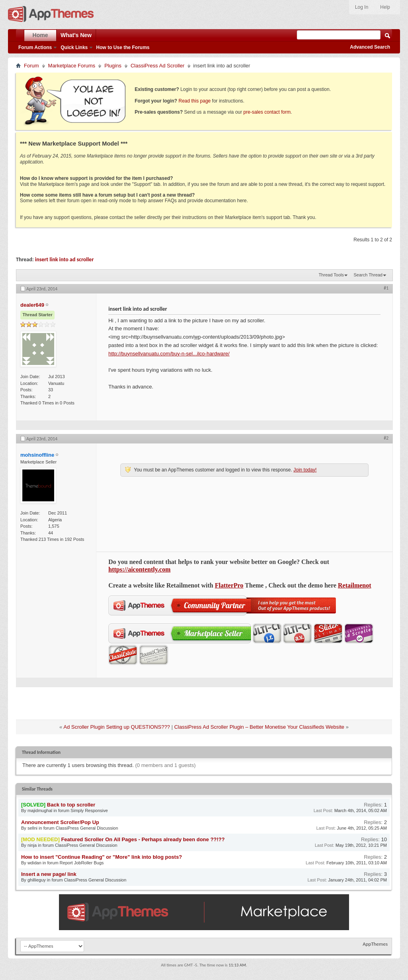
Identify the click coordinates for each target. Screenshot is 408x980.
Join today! (305, 470)
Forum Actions (35, 47)
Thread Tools (331, 275)
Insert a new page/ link (49, 874)
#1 (386, 288)
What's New (76, 35)
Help (385, 7)
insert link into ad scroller (64, 259)
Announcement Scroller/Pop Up (60, 822)
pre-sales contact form (267, 112)
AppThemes (375, 944)
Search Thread (368, 275)
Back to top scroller (71, 805)
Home (40, 35)
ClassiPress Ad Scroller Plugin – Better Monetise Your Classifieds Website (259, 727)
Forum (31, 66)
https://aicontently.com (139, 569)
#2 (386, 438)
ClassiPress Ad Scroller (158, 66)
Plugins (113, 66)
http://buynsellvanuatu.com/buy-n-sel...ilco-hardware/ (169, 354)
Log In (362, 7)
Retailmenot (355, 585)
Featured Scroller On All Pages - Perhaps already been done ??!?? (143, 839)
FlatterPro (229, 585)
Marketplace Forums (72, 66)
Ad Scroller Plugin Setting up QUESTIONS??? (117, 727)
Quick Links (74, 47)
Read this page (195, 101)
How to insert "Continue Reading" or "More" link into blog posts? (102, 857)
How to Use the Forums (123, 47)
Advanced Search (370, 47)
